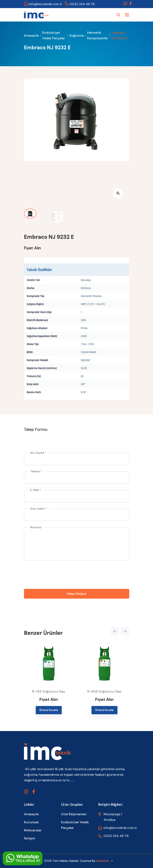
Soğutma (76, 35)
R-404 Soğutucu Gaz (104, 691)
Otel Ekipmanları (74, 814)
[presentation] (55, 575)
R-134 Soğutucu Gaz (49, 691)
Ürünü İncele (49, 710)
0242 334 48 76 (80, 4)
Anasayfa (31, 35)
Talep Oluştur (76, 594)
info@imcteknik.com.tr (43, 4)
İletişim (30, 838)
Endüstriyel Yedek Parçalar (54, 35)
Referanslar (33, 830)
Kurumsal (31, 822)
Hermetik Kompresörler (98, 35)
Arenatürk (103, 861)
